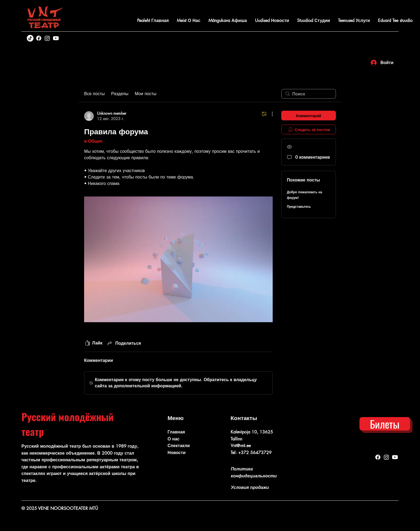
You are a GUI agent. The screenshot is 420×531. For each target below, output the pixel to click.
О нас (174, 439)
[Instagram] (47, 38)
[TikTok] (30, 38)
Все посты (94, 94)
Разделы (120, 94)
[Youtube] (56, 38)
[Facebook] (39, 38)
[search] (309, 94)
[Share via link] (124, 343)
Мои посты (146, 94)
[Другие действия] (269, 114)
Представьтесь (299, 207)
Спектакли (179, 446)
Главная (176, 432)
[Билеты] (385, 424)
